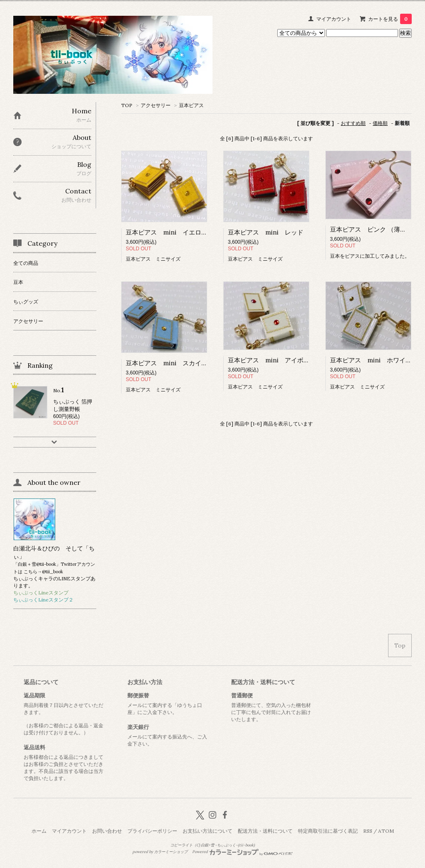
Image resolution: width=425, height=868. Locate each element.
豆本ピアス (191, 105)
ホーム (39, 831)
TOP (127, 105)
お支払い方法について (208, 831)
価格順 (380, 123)
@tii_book (53, 572)
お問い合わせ (107, 831)
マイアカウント (334, 19)
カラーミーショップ (171, 852)
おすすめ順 (353, 123)
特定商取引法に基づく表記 (328, 831)
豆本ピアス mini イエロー (167, 232)
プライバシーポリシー (152, 831)
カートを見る (390, 19)
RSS (368, 831)
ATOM (386, 831)
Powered (243, 852)
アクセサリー (156, 105)
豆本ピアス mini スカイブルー (173, 363)
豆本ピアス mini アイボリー (272, 360)
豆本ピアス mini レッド (266, 232)
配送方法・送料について (265, 831)
